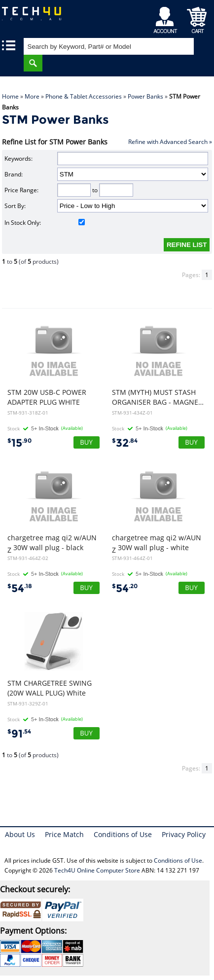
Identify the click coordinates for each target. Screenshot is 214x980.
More (32, 96)
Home (10, 96)
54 (20, 588)
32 (125, 443)
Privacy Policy (184, 834)
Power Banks (145, 96)
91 (19, 734)
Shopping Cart (197, 17)
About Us (20, 834)
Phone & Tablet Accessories (84, 96)
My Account (167, 17)
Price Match (64, 834)
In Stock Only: (45, 223)
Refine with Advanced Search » (170, 142)
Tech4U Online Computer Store (97, 870)
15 (19, 443)
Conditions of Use (123, 834)
